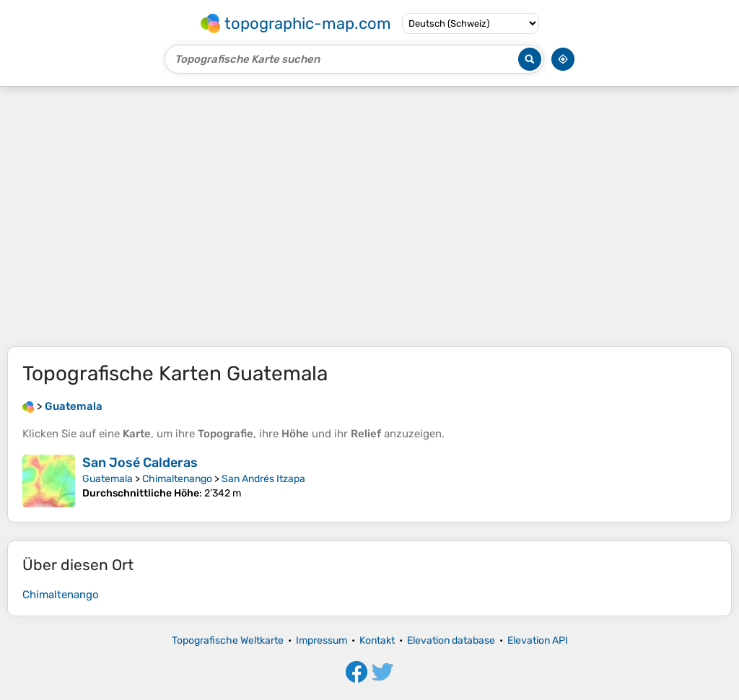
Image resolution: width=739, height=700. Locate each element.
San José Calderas (140, 463)
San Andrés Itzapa (263, 479)
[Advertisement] (369, 216)
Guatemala (108, 479)
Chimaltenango (177, 479)
